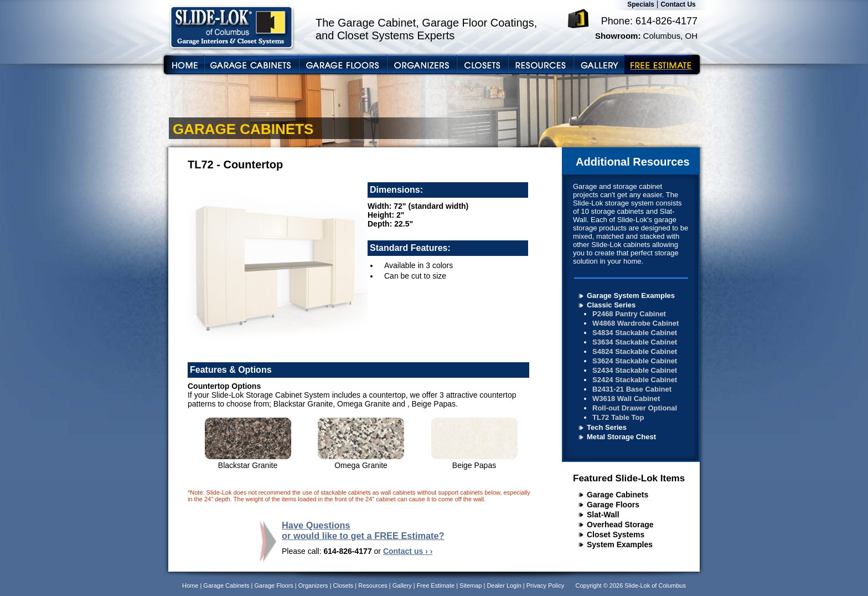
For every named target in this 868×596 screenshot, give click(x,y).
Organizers (313, 585)
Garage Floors (613, 505)
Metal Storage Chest (621, 437)
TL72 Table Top (618, 417)
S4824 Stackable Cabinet (635, 351)
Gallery (402, 585)
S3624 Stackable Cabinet (635, 361)
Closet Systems (616, 535)
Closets (343, 585)
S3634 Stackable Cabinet (635, 342)
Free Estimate (436, 585)
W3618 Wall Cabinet (626, 399)
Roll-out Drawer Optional (635, 408)
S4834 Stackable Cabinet (635, 333)
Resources (373, 585)
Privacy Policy (545, 585)
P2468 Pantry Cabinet (629, 314)
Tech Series (607, 427)
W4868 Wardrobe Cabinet (635, 323)
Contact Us (678, 4)
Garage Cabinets (618, 495)
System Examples (620, 544)
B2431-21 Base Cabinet (632, 389)
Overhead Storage (620, 525)
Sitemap (471, 585)
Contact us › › (408, 551)
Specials (641, 4)
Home (190, 585)
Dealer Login (504, 585)
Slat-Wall (603, 515)
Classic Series (611, 305)
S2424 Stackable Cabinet (635, 380)
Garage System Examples (631, 296)
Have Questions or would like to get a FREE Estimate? (363, 530)
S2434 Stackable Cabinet (635, 370)
